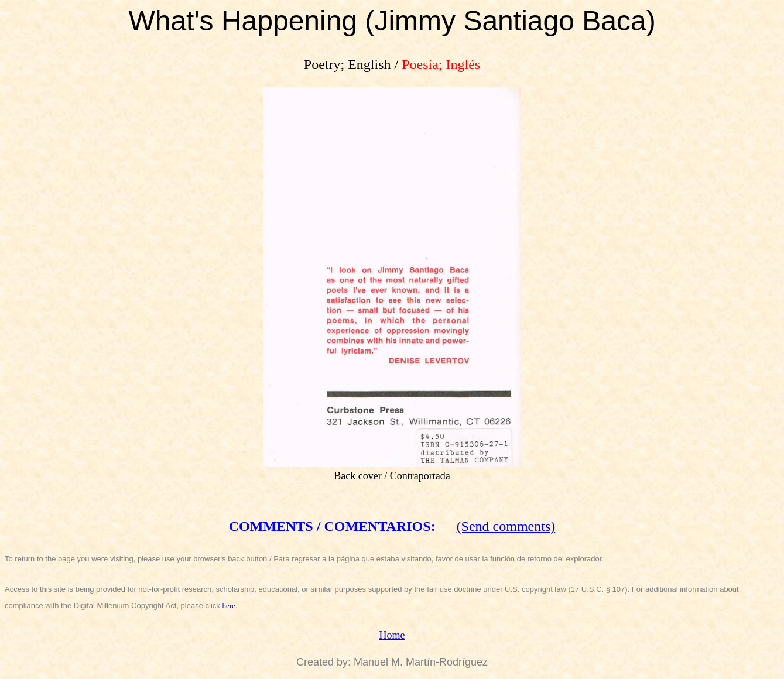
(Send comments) (506, 526)
